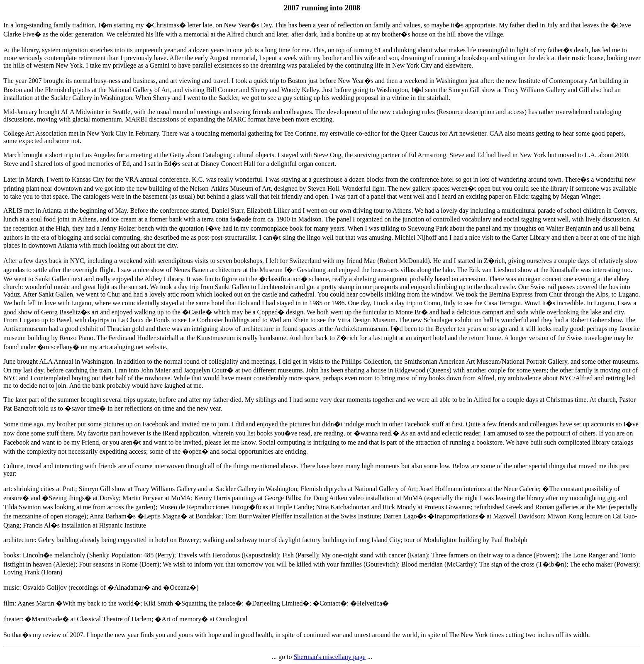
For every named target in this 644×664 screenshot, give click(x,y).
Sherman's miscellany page (329, 657)
